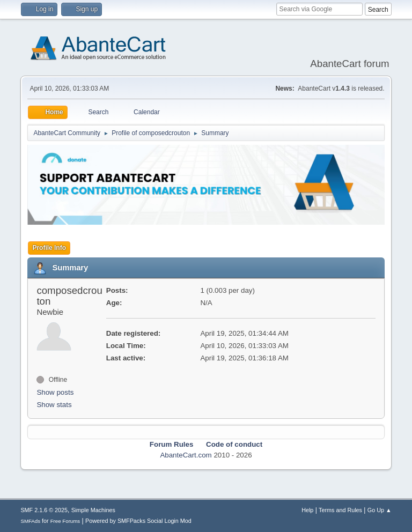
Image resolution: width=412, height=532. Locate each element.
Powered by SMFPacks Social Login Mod (138, 521)
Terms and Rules (340, 510)
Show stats (54, 405)
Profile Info (49, 248)
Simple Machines (93, 510)
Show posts (55, 392)
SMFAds (30, 521)
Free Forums (65, 521)
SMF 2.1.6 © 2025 (44, 510)
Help (307, 510)
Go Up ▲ (380, 510)
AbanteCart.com (186, 455)
